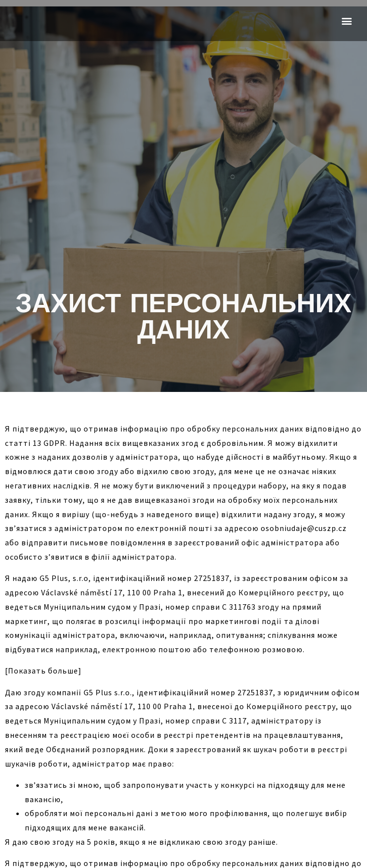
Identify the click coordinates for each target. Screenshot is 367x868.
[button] (346, 21)
